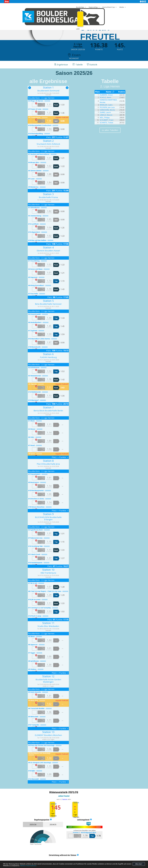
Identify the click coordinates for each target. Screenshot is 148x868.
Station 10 (48, 570)
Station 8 (48, 461)
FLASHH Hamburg (48, 357)
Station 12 (48, 676)
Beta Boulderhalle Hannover (48, 304)
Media (122, 7)
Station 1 (48, 87)
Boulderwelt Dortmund (48, 91)
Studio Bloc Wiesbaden (48, 626)
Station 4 (48, 247)
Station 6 (48, 354)
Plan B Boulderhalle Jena (48, 464)
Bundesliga (80, 7)
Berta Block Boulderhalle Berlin (48, 411)
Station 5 (48, 301)
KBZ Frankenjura (48, 573)
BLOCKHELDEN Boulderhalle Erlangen (48, 518)
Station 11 (48, 623)
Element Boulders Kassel (48, 251)
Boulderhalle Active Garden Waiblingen (48, 681)
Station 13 (48, 732)
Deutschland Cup (109, 7)
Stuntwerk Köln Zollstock (48, 144)
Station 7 (48, 407)
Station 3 (48, 194)
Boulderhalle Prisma (48, 197)
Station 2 (48, 141)
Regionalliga (93, 7)
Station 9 (48, 514)
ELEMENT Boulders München (48, 735)
